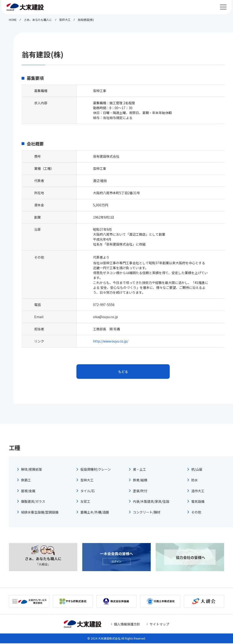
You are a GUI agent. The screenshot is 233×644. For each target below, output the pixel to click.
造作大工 (198, 491)
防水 (195, 481)
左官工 (85, 502)
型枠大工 (87, 481)
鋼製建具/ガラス (33, 502)
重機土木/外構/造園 (95, 513)
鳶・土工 (139, 470)
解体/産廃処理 (32, 470)
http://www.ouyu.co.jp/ (111, 341)
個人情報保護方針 (127, 625)
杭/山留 (197, 470)
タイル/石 (88, 491)
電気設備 (198, 502)
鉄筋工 (26, 481)
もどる (123, 372)
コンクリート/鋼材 (147, 513)
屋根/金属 (28, 491)
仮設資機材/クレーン (96, 470)
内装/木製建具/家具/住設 (151, 502)
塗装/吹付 (140, 491)
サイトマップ (159, 625)
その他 (196, 513)
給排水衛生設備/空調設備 (40, 513)
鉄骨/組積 (140, 481)
